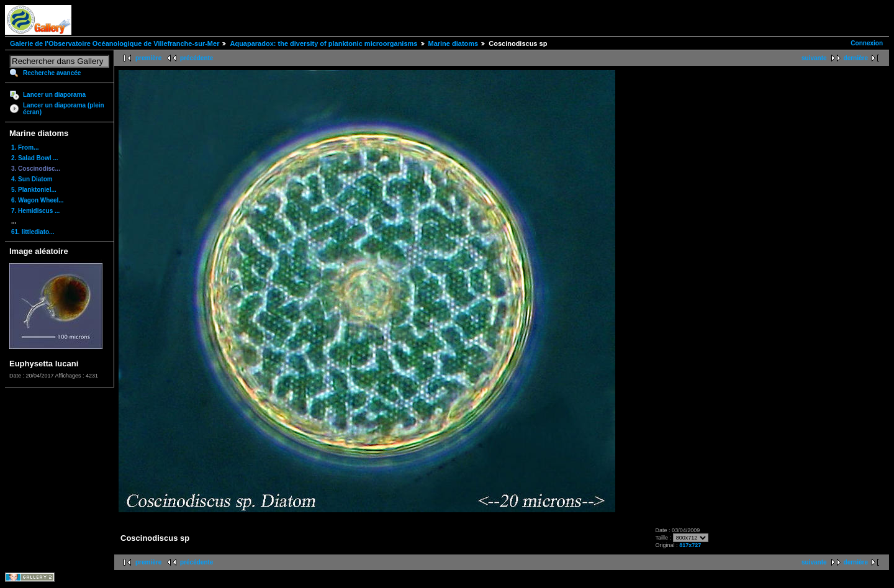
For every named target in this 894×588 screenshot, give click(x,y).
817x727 (690, 545)
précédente (196, 58)
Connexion (867, 43)
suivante (814, 58)
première (148, 58)
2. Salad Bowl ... (35, 158)
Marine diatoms (454, 43)
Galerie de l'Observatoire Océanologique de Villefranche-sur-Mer (115, 43)
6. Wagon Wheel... (38, 200)
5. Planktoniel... (34, 190)
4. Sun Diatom (32, 179)
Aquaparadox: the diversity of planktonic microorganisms (323, 43)
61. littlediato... (33, 232)
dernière (856, 58)
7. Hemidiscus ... (35, 211)
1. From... (25, 147)
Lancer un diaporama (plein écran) (64, 109)
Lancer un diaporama (54, 95)
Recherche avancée (52, 73)
